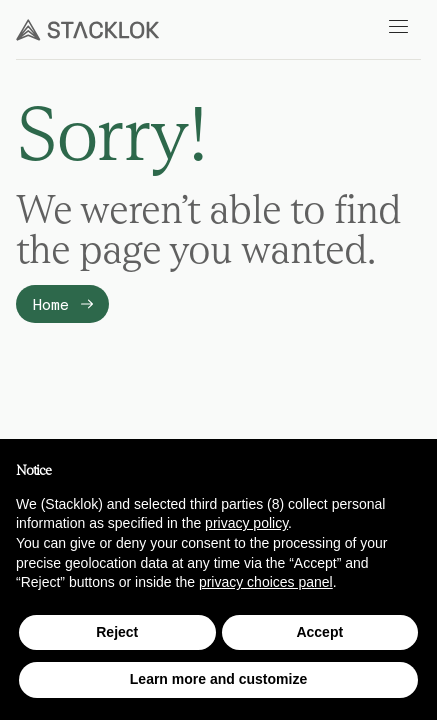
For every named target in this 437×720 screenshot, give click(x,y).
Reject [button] (117, 632)
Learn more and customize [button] (218, 679)
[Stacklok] (87, 30)
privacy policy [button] (246, 523)
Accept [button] (319, 632)
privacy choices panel (266, 582)
